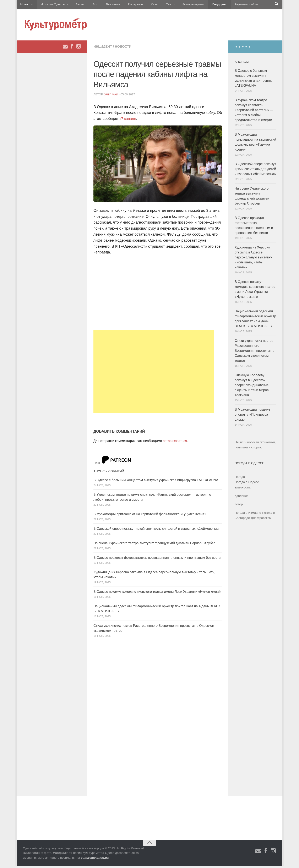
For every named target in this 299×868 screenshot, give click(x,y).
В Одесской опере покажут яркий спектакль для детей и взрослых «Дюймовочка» (156, 530)
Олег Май (111, 96)
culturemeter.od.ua (95, 859)
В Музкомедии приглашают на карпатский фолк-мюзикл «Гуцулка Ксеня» (150, 516)
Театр (159, 5)
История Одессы (51, 5)
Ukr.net (240, 444)
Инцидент (205, 5)
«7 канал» (128, 120)
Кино (145, 5)
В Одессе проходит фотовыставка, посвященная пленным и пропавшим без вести (157, 559)
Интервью (127, 5)
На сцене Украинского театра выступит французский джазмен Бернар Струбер (154, 545)
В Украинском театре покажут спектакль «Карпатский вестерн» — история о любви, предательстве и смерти (254, 112)
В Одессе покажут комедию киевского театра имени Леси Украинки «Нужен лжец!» (157, 593)
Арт (91, 5)
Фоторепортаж (180, 5)
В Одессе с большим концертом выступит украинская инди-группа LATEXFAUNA (156, 482)
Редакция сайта (230, 5)
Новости (26, 5)
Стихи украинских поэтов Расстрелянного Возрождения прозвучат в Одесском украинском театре (254, 352)
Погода (240, 478)
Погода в (247, 484)
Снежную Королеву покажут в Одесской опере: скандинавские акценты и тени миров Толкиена (252, 387)
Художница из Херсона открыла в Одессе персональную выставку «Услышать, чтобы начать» (253, 259)
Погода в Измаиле (248, 514)
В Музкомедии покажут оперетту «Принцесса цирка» (252, 416)
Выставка (107, 5)
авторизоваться (175, 443)
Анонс (77, 5)
